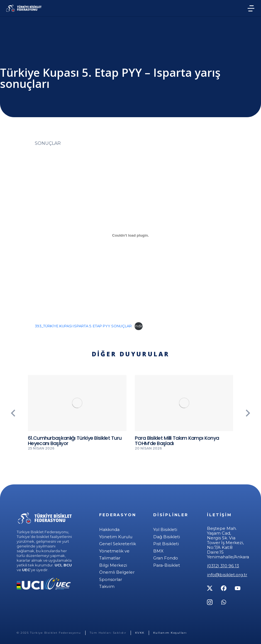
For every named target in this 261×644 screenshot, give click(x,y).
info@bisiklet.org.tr (227, 575)
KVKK (140, 633)
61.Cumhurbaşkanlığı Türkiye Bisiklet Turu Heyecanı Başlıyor (75, 441)
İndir (139, 326)
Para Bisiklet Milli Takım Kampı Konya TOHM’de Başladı (177, 441)
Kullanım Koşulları (170, 633)
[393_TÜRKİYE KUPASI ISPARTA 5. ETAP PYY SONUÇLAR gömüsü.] (130, 236)
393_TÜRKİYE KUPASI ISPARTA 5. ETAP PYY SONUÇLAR (83, 326)
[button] (13, 413)
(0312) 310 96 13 (223, 566)
